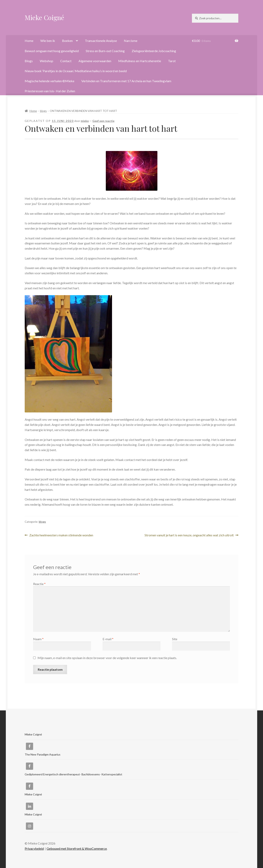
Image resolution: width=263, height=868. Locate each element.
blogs (43, 111)
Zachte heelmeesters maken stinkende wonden (61, 535)
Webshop (46, 61)
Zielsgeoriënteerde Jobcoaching (154, 51)
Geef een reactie (103, 121)
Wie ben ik (48, 41)
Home (29, 41)
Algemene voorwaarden (95, 61)
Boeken (67, 41)
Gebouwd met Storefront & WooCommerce (77, 848)
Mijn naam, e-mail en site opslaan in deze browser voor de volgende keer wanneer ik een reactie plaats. (107, 658)
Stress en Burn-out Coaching (105, 51)
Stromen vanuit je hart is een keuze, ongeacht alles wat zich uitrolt (189, 535)
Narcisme (131, 41)
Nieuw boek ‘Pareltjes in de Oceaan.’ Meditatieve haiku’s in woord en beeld (76, 71)
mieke (85, 121)
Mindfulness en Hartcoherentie (140, 61)
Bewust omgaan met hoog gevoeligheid (52, 51)
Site (175, 639)
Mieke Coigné (44, 17)
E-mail (108, 639)
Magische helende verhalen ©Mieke (49, 81)
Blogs (29, 61)
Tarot (172, 61)
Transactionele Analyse (101, 41)
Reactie (39, 584)
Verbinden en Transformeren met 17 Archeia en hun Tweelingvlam (126, 81)
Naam (38, 639)
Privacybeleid (34, 848)
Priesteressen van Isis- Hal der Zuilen (50, 91)
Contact (66, 61)
